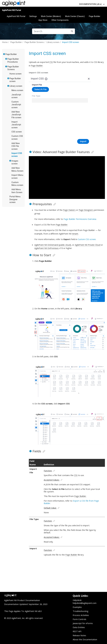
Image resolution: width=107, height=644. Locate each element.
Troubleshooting (81, 611)
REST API (77, 631)
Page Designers (86, 210)
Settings (33, 16)
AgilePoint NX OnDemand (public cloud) (53, 245)
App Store (43, 20)
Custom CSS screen (87, 239)
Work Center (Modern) (51, 16)
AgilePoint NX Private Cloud (88, 245)
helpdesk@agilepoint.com (85, 603)
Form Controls (79, 619)
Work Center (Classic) (75, 16)
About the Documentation (85, 639)
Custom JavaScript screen (16, 105)
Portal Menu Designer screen (15, 199)
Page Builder (94, 16)
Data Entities (79, 627)
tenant (75, 234)
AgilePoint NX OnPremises (47, 248)
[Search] (72, 31)
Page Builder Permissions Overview (80, 219)
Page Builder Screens (34, 42)
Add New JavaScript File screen (16, 115)
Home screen (16, 74)
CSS (51, 62)
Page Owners (69, 210)
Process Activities (81, 615)
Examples (77, 607)
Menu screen (17, 90)
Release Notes (79, 635)
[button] (4, 54)
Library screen (53, 42)
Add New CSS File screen (16, 146)
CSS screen (17, 132)
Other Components (60, 20)
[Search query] (53, 31)
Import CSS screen (70, 42)
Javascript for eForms (83, 623)
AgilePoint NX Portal (12, 10)
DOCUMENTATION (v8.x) (90, 4)
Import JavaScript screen (16, 125)
